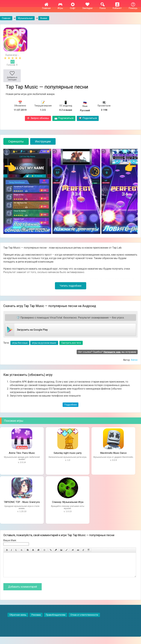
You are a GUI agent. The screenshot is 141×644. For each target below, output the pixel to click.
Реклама (36, 620)
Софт (73, 7)
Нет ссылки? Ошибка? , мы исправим (107, 352)
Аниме (44, 18)
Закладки (87, 7)
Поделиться (88, 118)
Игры (60, 7)
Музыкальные (25, 18)
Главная (46, 7)
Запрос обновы (38, 118)
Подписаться (64, 118)
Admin (134, 360)
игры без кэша (20, 343)
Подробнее (70, 405)
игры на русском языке (44, 343)
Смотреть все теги (71, 343)
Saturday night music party (68, 453)
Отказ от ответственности (84, 620)
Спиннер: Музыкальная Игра (68, 502)
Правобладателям (56, 620)
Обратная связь (18, 620)
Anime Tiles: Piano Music (22, 453)
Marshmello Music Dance (113, 453)
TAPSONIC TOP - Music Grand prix (22, 502)
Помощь (133, 7)
